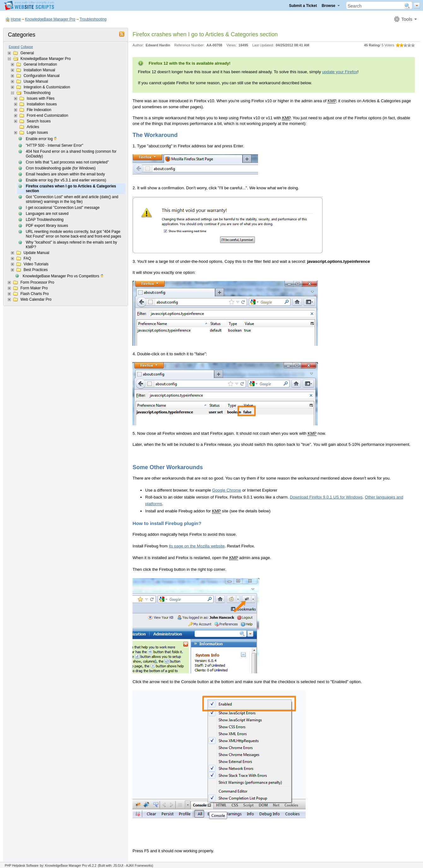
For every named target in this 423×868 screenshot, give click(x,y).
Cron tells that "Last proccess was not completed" (67, 162)
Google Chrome (227, 490)
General (27, 53)
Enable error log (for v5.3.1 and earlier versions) (66, 180)
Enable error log (42, 139)
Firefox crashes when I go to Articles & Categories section (71, 189)
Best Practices (36, 270)
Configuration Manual (42, 76)
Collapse (27, 47)
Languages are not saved (47, 214)
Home (16, 19)
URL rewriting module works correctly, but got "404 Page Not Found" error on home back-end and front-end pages (73, 234)
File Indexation (39, 110)
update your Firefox (340, 72)
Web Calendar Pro (36, 299)
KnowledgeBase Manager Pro (50, 19)
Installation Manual (39, 70)
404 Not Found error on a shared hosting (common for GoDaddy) (71, 154)
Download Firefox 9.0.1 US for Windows (326, 497)
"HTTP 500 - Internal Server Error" (55, 145)
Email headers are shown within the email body (65, 174)
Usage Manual (36, 81)
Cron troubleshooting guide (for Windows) (61, 168)
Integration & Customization (47, 87)
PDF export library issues (47, 226)
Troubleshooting (93, 19)
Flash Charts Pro (35, 294)
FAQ (27, 258)
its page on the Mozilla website (197, 546)
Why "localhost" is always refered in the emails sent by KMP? (71, 245)
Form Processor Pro (37, 282)
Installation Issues (42, 104)
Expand (14, 47)
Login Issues (37, 133)
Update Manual (36, 253)
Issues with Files (41, 98)
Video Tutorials (36, 264)
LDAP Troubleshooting (45, 220)
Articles (33, 127)
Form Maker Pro (34, 288)
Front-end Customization (47, 115)
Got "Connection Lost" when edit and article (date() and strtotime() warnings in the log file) (72, 199)
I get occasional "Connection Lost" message (63, 208)
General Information (40, 64)
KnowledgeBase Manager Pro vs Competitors (63, 276)
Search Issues (39, 121)
